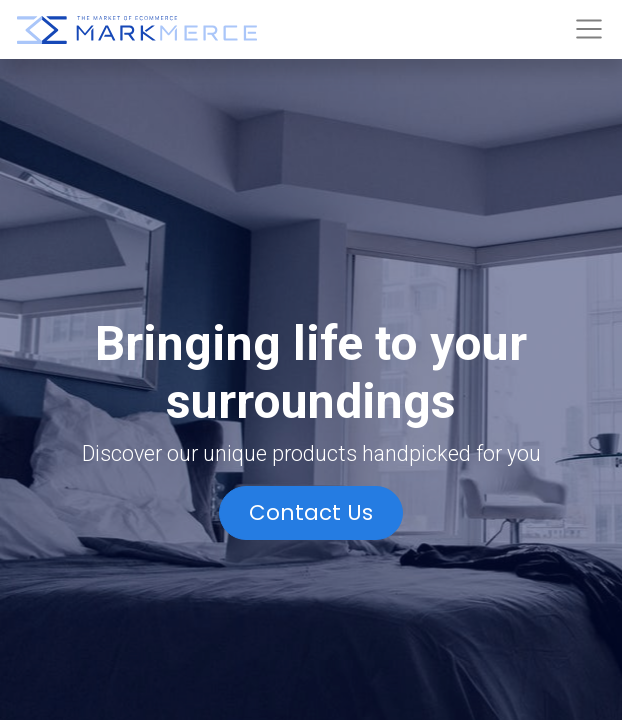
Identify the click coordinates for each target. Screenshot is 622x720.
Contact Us (311, 512)
